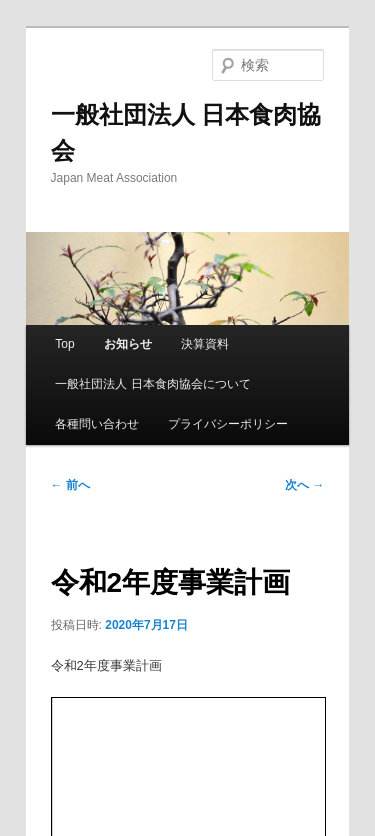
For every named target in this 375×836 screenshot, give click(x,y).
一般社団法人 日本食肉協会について (152, 384)
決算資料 (205, 344)
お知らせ (128, 344)
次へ (304, 485)
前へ (70, 485)
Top (64, 344)
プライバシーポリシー (228, 424)
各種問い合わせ (97, 424)
